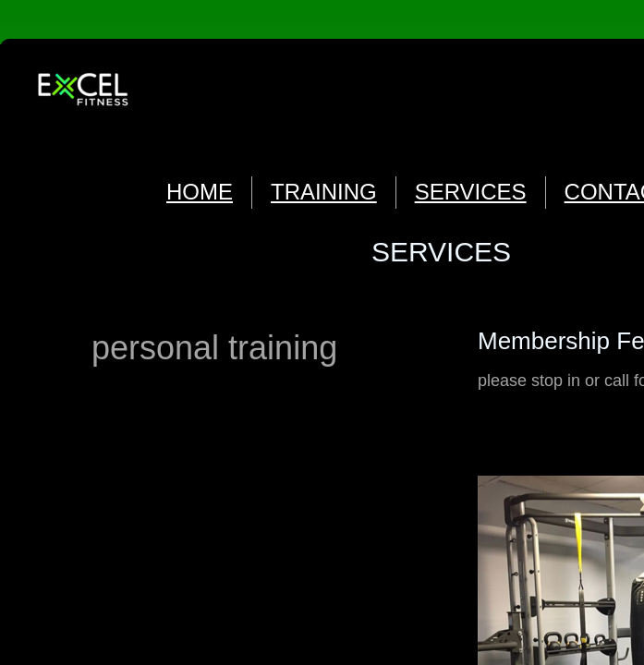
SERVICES (471, 192)
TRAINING (324, 192)
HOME (200, 192)
